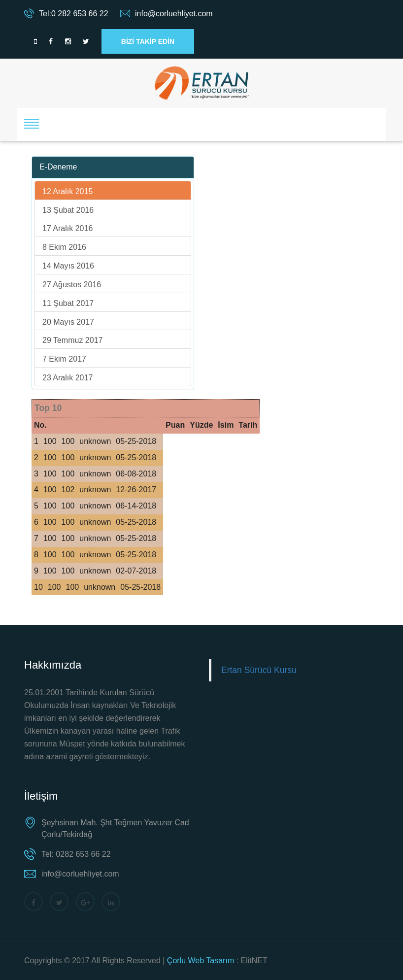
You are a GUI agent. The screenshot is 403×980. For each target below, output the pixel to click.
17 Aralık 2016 (67, 228)
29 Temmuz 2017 (72, 340)
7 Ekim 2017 (64, 359)
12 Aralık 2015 (67, 191)
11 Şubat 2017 (68, 303)
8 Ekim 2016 (64, 247)
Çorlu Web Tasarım (201, 961)
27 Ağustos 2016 (72, 285)
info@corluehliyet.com (174, 14)
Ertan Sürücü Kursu (259, 670)
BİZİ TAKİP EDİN (148, 41)
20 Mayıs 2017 (68, 322)
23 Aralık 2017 (67, 378)
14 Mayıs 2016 (68, 266)
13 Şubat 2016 (68, 210)
